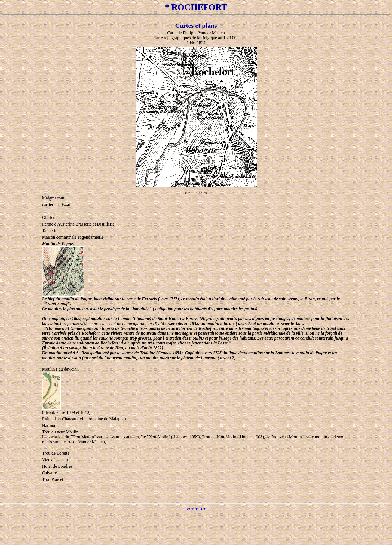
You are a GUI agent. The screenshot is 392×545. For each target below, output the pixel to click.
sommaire (196, 509)
